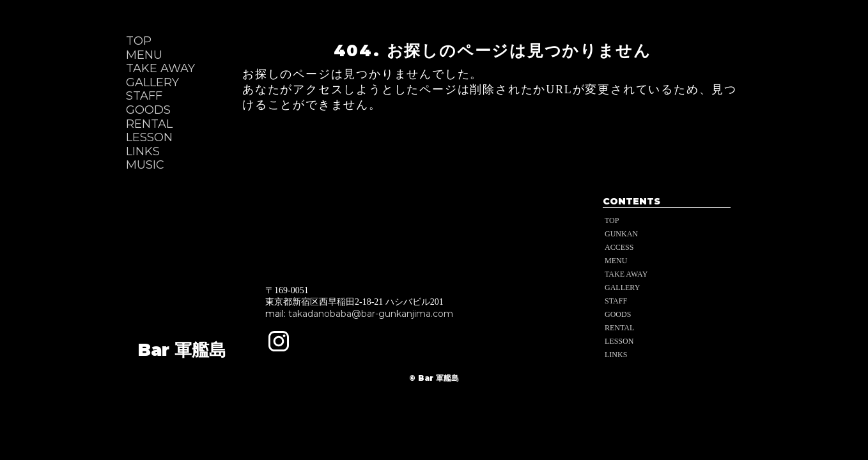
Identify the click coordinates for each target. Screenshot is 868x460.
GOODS (148, 110)
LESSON (149, 138)
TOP (139, 41)
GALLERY (152, 83)
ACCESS (619, 247)
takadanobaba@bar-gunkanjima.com (371, 314)
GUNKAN (621, 234)
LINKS (143, 152)
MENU (144, 55)
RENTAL (149, 124)
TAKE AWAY (160, 69)
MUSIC (145, 165)
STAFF (144, 96)
